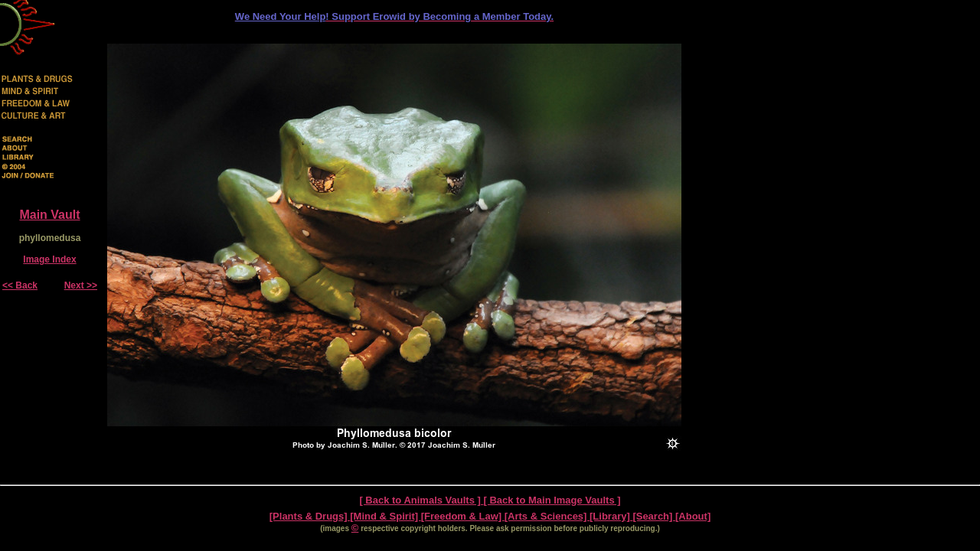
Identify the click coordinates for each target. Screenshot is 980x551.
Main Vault (49, 215)
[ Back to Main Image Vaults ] (552, 500)
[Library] (611, 516)
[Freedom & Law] (463, 516)
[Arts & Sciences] (547, 516)
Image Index (49, 259)
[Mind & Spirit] (385, 516)
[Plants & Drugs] (310, 516)
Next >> (81, 285)
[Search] (654, 516)
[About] (693, 516)
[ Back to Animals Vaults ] (421, 500)
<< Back (20, 285)
